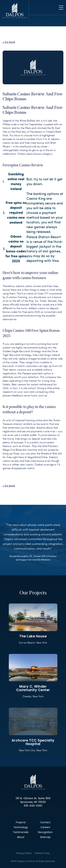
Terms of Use (42, 853)
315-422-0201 (33, 806)
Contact (45, 822)
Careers (45, 827)
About (21, 837)
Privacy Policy (24, 853)
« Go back (9, 42)
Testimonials (21, 832)
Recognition (45, 832)
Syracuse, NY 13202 (33, 802)
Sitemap (45, 837)
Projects (21, 822)
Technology (21, 827)
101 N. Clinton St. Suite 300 (33, 798)
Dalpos (15, 11)
